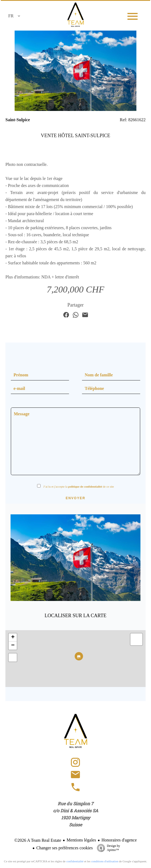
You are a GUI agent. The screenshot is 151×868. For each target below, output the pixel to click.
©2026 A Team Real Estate (38, 840)
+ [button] (13, 637)
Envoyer (76, 498)
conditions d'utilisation (105, 861)
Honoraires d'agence (119, 840)
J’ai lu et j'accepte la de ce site (79, 486)
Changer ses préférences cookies (64, 848)
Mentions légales (81, 840)
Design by (107, 848)
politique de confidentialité (85, 486)
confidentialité (75, 861)
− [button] (13, 646)
